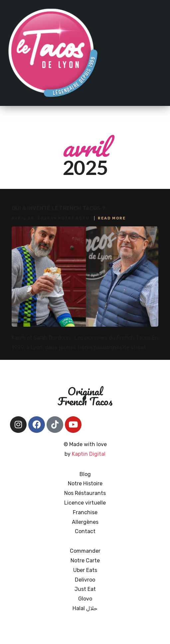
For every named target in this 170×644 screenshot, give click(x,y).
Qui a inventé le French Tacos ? (58, 208)
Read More (112, 218)
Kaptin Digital (89, 454)
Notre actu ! (76, 218)
